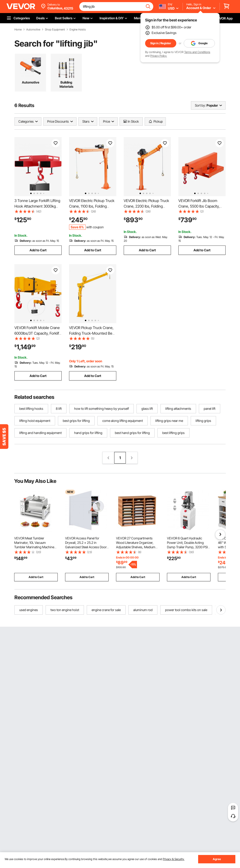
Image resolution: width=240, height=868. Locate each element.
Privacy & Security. (174, 859)
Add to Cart (38, 250)
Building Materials (66, 84)
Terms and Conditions (197, 52)
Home (18, 30)
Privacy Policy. (159, 56)
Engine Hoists (78, 30)
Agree (217, 859)
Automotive (33, 30)
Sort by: (200, 105)
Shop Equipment (55, 30)
